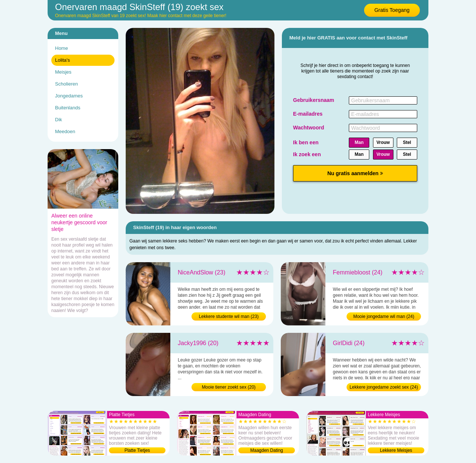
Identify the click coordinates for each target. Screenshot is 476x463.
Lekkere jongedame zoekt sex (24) (384, 387)
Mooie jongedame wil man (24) (384, 316)
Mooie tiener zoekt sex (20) (229, 387)
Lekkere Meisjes (396, 450)
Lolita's (62, 60)
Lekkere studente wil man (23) (229, 316)
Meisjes (63, 72)
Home (62, 48)
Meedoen (65, 131)
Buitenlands (68, 108)
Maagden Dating (267, 450)
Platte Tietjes (137, 450)
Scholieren (66, 84)
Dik (59, 120)
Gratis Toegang (392, 10)
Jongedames (69, 96)
